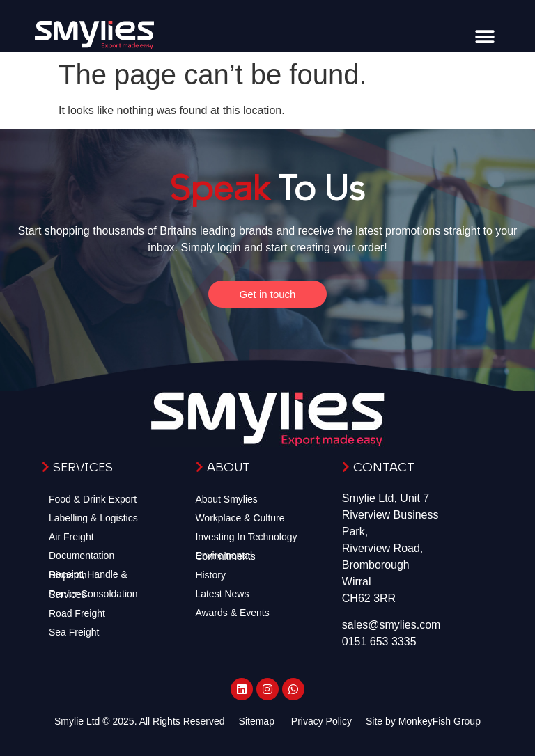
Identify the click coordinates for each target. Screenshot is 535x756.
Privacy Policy (321, 721)
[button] (484, 37)
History (210, 575)
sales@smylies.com (391, 625)
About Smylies (226, 499)
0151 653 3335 (379, 641)
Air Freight (71, 537)
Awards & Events (232, 613)
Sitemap (257, 721)
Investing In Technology (246, 537)
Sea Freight (74, 632)
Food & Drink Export (93, 499)
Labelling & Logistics (93, 518)
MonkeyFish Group (440, 721)
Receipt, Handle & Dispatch (88, 575)
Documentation (82, 556)
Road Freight (77, 613)
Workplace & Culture (240, 518)
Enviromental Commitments (225, 556)
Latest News (222, 594)
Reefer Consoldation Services (93, 594)
